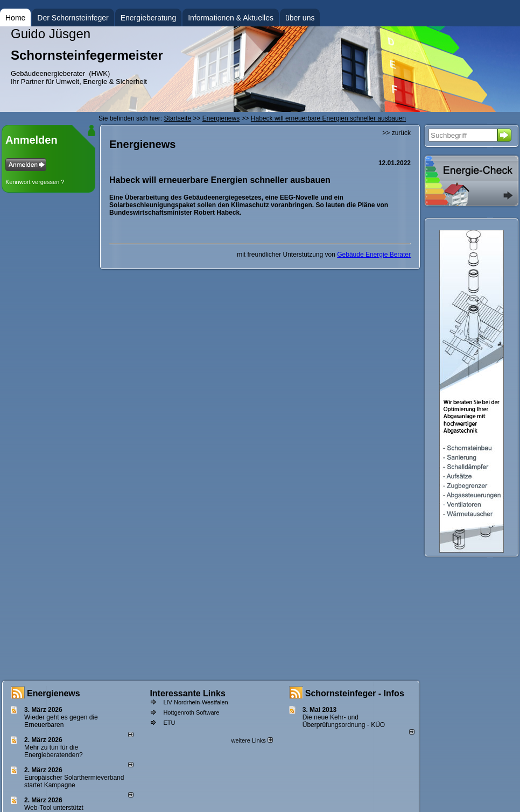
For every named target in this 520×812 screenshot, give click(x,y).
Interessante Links (188, 693)
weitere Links (252, 740)
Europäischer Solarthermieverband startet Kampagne (74, 781)
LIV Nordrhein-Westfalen (195, 702)
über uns (300, 18)
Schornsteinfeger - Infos (355, 693)
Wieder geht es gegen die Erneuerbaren (61, 721)
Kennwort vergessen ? (35, 182)
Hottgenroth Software (191, 712)
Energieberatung (149, 18)
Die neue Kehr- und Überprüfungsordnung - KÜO (344, 721)
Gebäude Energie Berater (374, 255)
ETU (169, 723)
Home (15, 18)
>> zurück (396, 133)
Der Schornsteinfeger (73, 18)
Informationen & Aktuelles (231, 18)
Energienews (54, 693)
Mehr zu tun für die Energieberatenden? (54, 751)
